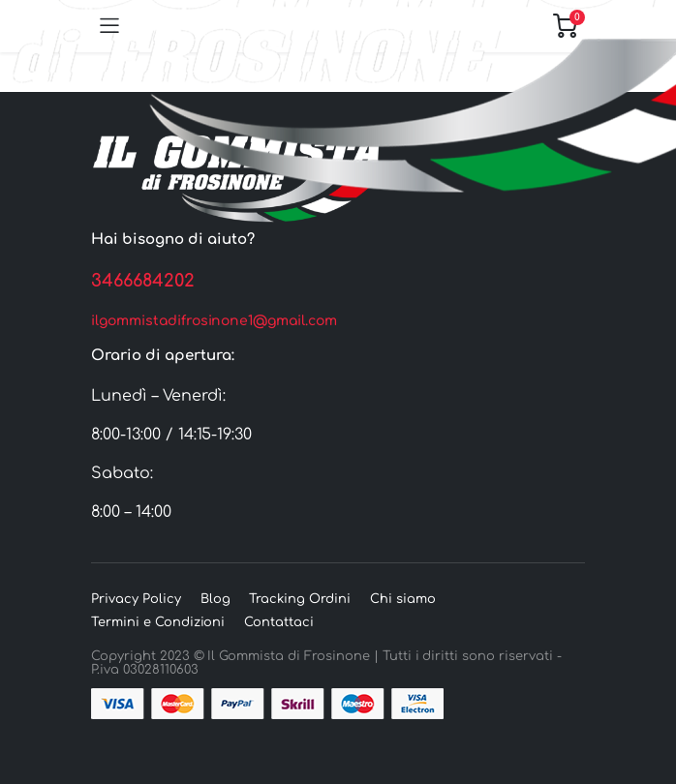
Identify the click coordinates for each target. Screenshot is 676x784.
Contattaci (279, 622)
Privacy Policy (136, 599)
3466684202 (143, 281)
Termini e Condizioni (158, 622)
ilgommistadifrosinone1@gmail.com (214, 321)
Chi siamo (403, 599)
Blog (215, 599)
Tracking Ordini (300, 599)
